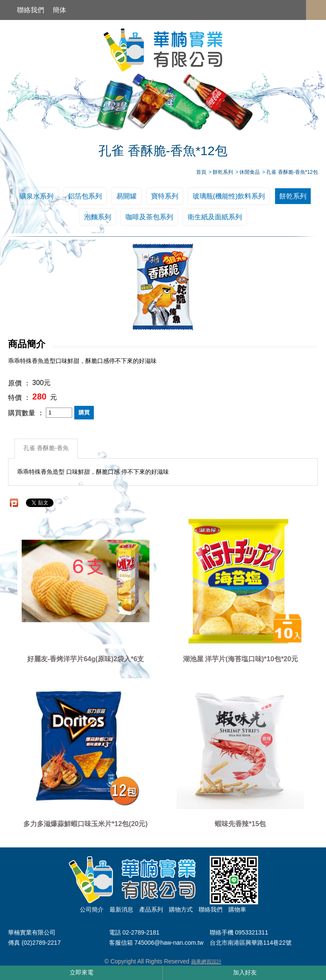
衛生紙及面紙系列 (215, 217)
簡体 (59, 10)
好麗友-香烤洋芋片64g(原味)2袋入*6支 (86, 659)
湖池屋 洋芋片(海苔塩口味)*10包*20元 (240, 659)
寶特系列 (165, 196)
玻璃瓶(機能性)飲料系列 (229, 196)
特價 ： (19, 398)
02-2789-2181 (141, 932)
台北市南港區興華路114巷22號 (251, 943)
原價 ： (19, 383)
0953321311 (252, 932)
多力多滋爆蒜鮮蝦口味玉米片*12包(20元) (85, 824)
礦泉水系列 (37, 196)
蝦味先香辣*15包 (240, 824)
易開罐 (126, 196)
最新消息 (121, 909)
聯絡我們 (31, 10)
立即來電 (81, 972)
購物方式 (181, 909)
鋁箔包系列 (85, 196)
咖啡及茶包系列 (149, 217)
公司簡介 (92, 909)
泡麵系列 (98, 217)
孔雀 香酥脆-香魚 (46, 448)
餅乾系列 (293, 196)
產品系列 (151, 909)
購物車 (237, 909)
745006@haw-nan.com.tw (169, 943)
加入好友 (245, 972)
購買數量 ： (26, 413)
